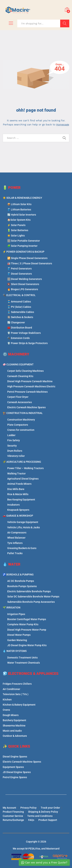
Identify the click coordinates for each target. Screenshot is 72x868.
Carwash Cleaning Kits (20, 376)
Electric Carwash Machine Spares (26, 407)
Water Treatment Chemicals (24, 663)
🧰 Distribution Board (20, 328)
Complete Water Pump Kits (23, 624)
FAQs (31, 820)
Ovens (6, 710)
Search (65, 23)
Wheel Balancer (16, 538)
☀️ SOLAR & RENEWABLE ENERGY (22, 198)
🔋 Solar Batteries (18, 230)
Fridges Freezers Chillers (17, 684)
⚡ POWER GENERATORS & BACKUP (24, 252)
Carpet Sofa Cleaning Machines (25, 371)
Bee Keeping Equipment (21, 500)
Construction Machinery (21, 420)
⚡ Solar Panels (16, 225)
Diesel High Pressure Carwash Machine (30, 381)
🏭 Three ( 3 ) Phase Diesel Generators (30, 263)
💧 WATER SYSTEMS (15, 651)
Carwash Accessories (20, 402)
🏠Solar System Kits (19, 220)
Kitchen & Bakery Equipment (19, 705)
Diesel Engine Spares (15, 757)
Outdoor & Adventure (15, 736)
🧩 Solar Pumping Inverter (22, 246)
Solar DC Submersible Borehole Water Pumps (33, 597)
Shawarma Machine (14, 726)
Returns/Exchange (13, 820)
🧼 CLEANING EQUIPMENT (18, 364)
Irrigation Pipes (16, 614)
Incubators (13, 505)
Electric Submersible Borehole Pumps (29, 591)
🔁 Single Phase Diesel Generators (27, 258)
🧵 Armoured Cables (19, 302)
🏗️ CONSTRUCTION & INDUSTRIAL (23, 413)
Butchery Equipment (14, 720)
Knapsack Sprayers (18, 510)
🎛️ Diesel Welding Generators (25, 279)
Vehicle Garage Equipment (23, 522)
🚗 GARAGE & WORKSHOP (18, 516)
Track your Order (50, 808)
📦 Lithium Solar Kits (19, 204)
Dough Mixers (11, 715)
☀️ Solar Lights (16, 236)
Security (12, 446)
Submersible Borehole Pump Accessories (31, 602)
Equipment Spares (13, 767)
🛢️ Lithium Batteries (19, 210)
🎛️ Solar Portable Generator (24, 241)
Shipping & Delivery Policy (43, 812)
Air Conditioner (11, 689)
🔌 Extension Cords (18, 338)
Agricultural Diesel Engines (23, 479)
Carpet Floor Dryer (18, 397)
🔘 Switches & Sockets (20, 317)
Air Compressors (17, 533)
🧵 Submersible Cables (21, 312)
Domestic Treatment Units (22, 658)
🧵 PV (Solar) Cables (19, 307)
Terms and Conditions (40, 816)
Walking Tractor (16, 474)
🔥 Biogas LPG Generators (23, 289)
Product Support (48, 820)
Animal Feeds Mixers (19, 484)
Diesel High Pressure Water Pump (27, 630)
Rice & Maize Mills (18, 494)
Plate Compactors (18, 425)
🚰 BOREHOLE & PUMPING (18, 575)
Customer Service (13, 816)
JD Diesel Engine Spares (17, 772)
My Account (9, 808)
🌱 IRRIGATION (12, 608)
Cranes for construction (21, 430)
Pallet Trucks (15, 553)
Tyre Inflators (15, 543)
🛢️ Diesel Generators (20, 274)
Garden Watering (17, 640)
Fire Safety (14, 440)
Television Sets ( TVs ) (16, 694)
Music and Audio (12, 731)
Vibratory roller (16, 456)
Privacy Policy (28, 808)
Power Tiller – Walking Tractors (25, 468)
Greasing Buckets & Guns (22, 548)
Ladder (11, 435)
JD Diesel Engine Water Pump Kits (27, 645)
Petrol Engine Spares (15, 777)
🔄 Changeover (16, 322)
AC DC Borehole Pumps (21, 581)
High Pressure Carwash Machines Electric (31, 386)
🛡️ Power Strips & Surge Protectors (27, 343)
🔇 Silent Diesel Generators (23, 284)
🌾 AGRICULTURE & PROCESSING (22, 462)
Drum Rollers (15, 451)
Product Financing (13, 812)
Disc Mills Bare (16, 489)
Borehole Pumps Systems (22, 586)
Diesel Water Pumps (19, 635)
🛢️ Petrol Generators (19, 269)
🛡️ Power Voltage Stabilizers (24, 333)
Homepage (63, 124)
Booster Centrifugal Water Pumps (27, 619)
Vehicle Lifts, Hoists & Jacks (24, 527)
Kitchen (7, 700)
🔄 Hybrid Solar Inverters (22, 215)
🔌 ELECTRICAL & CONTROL (19, 295)
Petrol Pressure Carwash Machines (27, 392)
